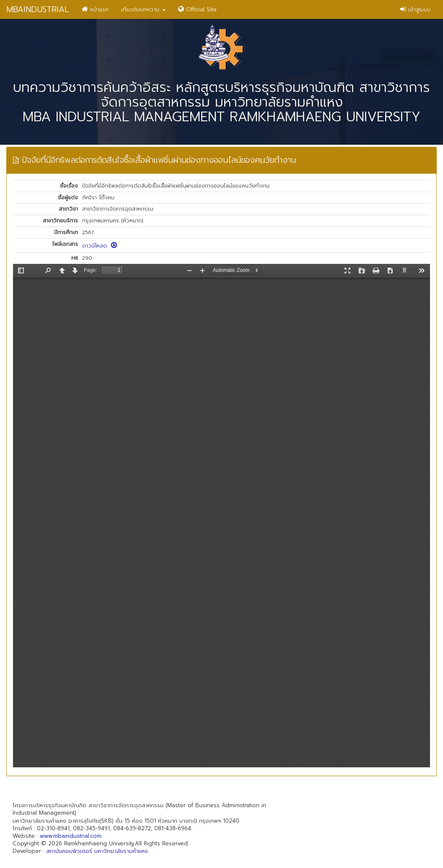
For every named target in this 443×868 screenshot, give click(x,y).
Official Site (197, 9)
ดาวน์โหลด (100, 246)
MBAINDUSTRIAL (38, 9)
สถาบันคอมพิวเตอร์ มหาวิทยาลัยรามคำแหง (97, 851)
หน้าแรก (95, 9)
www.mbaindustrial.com (71, 836)
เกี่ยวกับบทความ (143, 9)
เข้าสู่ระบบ (415, 9)
